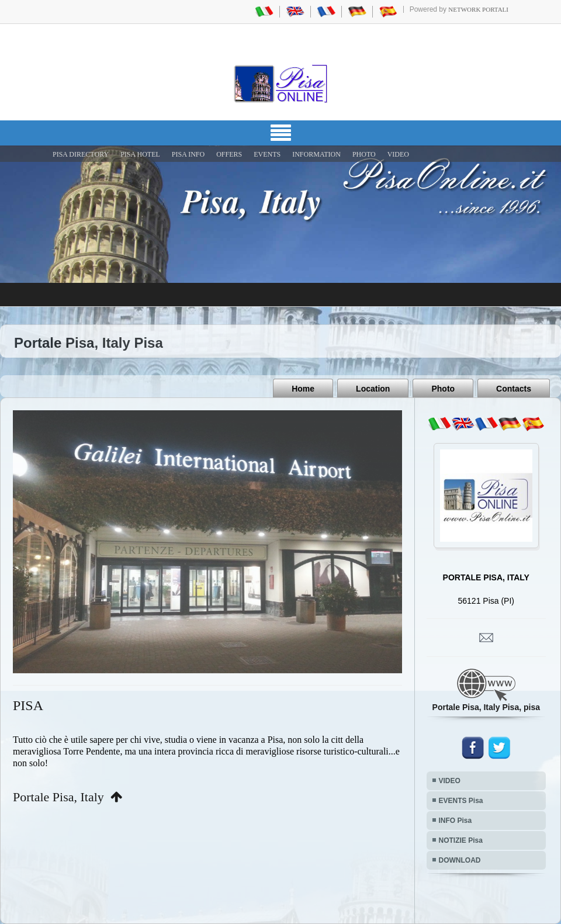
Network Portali (478, 9)
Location (373, 389)
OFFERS (229, 154)
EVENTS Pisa (461, 801)
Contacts (514, 389)
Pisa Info (188, 154)
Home (303, 389)
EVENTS (267, 154)
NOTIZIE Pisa (461, 840)
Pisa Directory (81, 154)
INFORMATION (316, 154)
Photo (443, 389)
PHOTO (364, 154)
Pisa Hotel (140, 154)
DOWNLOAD (460, 860)
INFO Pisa (456, 821)
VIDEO (398, 154)
